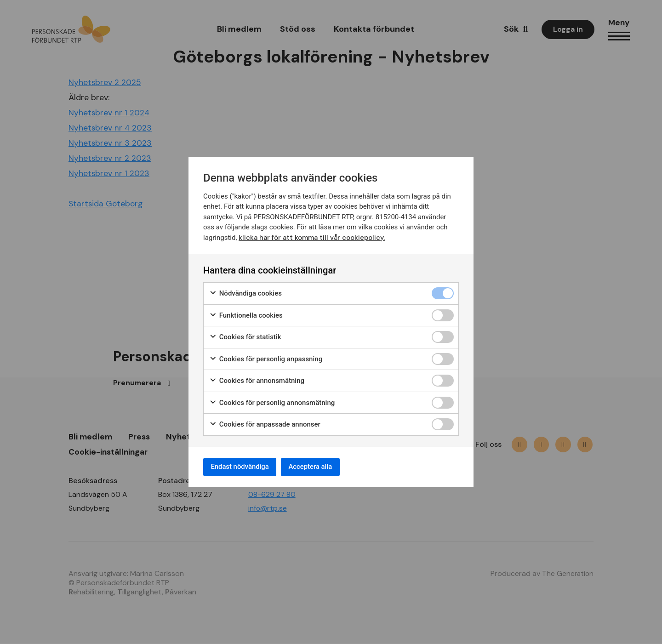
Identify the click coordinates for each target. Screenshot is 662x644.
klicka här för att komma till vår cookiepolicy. (312, 236)
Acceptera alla (323, 467)
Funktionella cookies (246, 314)
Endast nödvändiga (244, 467)
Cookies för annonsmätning (257, 379)
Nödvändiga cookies (245, 292)
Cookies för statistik (245, 335)
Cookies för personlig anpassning (266, 357)
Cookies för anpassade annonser (265, 423)
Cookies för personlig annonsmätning (272, 401)
